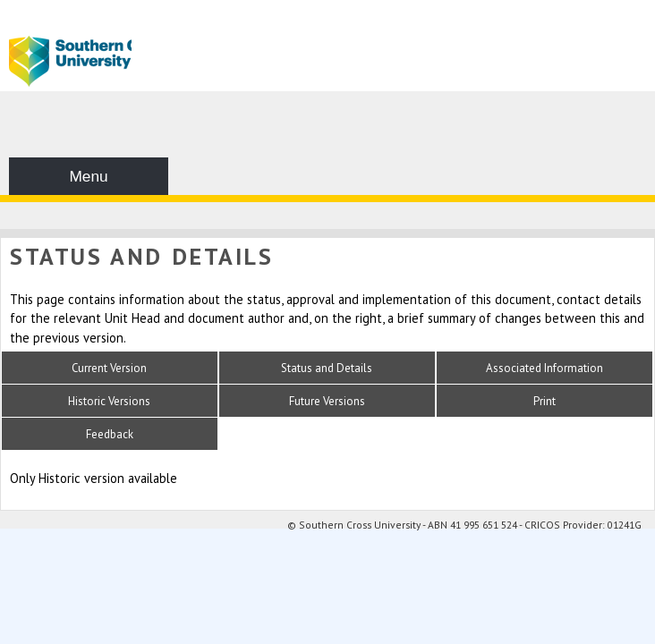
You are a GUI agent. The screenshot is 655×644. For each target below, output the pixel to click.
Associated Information (544, 368)
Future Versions (327, 401)
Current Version (109, 368)
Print (544, 401)
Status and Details (327, 368)
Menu (88, 176)
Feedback (110, 434)
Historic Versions (109, 401)
